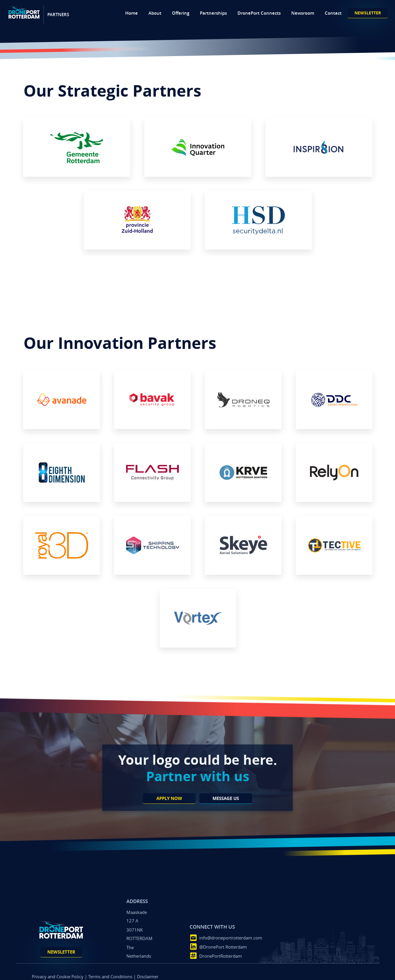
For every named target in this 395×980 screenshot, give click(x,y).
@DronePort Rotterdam (223, 947)
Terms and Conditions (110, 977)
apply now (169, 798)
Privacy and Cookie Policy (58, 977)
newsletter (368, 13)
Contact (333, 13)
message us (226, 798)
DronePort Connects (259, 13)
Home (132, 13)
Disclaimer (148, 977)
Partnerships (213, 13)
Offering (181, 13)
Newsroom (303, 13)
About (155, 13)
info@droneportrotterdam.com (230, 938)
